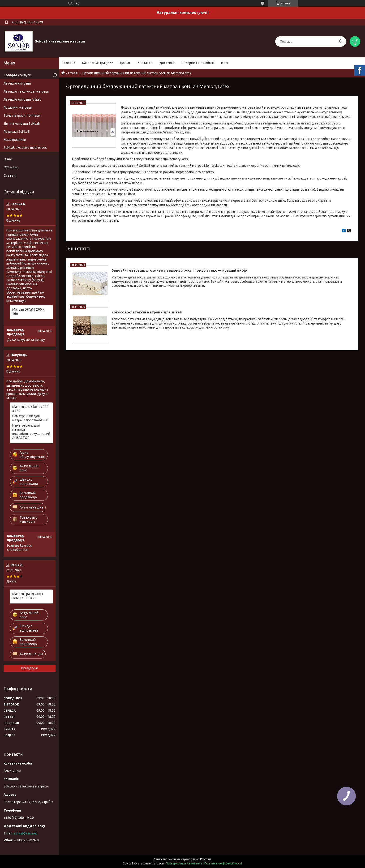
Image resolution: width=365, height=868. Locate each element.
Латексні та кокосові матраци (26, 91)
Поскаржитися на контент (184, 863)
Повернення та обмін (198, 63)
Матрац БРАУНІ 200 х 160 (28, 312)
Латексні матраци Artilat (22, 99)
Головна (69, 63)
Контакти (145, 63)
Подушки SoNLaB (17, 132)
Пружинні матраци (18, 107)
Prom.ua (206, 859)
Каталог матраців (96, 63)
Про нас (125, 63)
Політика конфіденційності (223, 863)
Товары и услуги (17, 75)
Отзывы (11, 167)
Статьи (10, 175)
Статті (73, 73)
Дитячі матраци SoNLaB (22, 124)
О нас (8, 159)
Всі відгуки (30, 668)
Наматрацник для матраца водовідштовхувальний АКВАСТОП (31, 432)
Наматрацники (15, 140)
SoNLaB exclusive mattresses (25, 148)
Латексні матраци (17, 83)
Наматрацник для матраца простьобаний (30, 418)
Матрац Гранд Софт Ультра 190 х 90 (28, 596)
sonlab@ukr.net (26, 833)
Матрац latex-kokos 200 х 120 (30, 409)
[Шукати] (341, 41)
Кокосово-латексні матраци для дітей (147, 312)
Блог (225, 63)
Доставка (167, 63)
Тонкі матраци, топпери (22, 115)
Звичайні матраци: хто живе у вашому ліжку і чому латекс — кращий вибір (179, 270)
